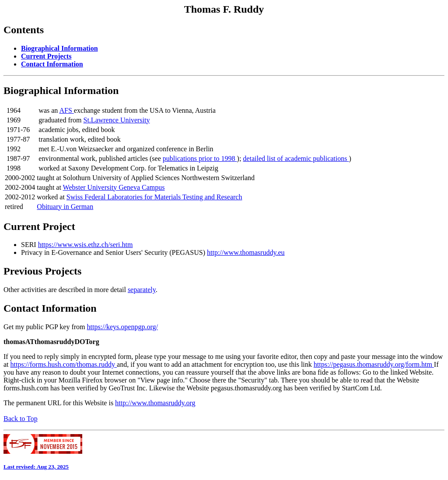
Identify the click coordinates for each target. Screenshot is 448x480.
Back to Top (21, 419)
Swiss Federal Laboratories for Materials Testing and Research (154, 197)
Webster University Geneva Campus (114, 187)
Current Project (39, 226)
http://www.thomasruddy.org (155, 403)
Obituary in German (65, 207)
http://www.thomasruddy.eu (246, 252)
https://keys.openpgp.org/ (122, 327)
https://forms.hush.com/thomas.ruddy (64, 364)
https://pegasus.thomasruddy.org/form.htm (374, 364)
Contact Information (50, 308)
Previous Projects (42, 271)
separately (142, 290)
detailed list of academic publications (296, 158)
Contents (24, 30)
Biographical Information (61, 90)
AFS (66, 110)
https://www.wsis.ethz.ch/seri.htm (86, 245)
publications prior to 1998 (200, 158)
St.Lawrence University (117, 120)
